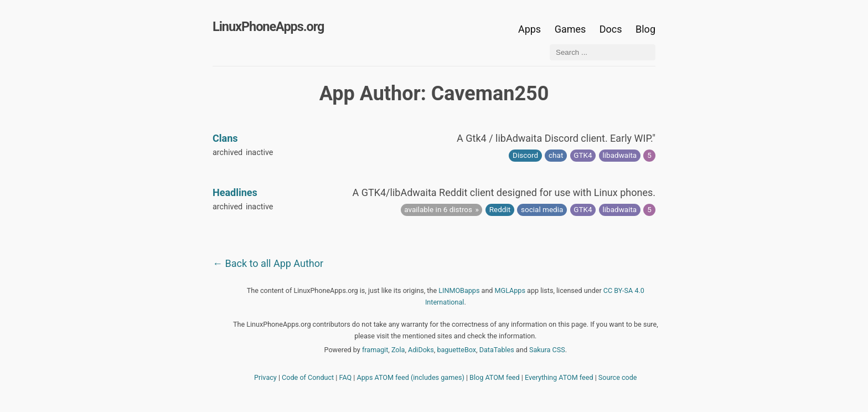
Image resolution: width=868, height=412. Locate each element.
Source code (618, 377)
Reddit (500, 209)
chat (556, 155)
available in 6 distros (438, 209)
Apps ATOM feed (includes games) (411, 377)
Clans (225, 138)
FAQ (346, 377)
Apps (529, 29)
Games (570, 29)
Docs (612, 29)
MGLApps (510, 290)
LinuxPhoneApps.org (268, 27)
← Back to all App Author (268, 263)
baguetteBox (456, 350)
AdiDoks (421, 350)
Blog (645, 29)
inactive (260, 153)
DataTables (497, 350)
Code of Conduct (308, 377)
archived (228, 153)
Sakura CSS (547, 350)
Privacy (265, 377)
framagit (375, 350)
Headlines (235, 192)
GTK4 (583, 155)
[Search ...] (603, 52)
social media (542, 209)
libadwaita (620, 155)
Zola (398, 350)
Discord (525, 155)
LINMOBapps (459, 290)
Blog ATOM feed (495, 377)
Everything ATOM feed (559, 377)
